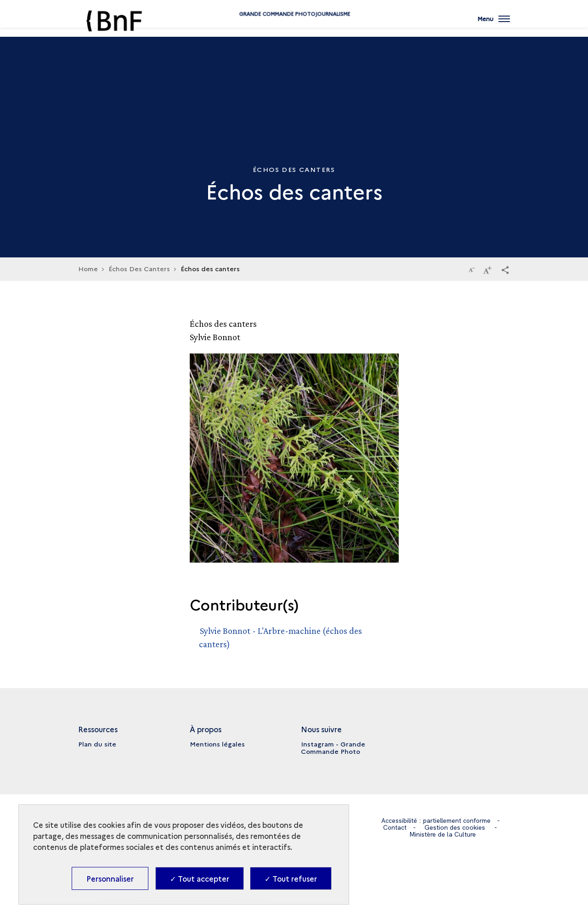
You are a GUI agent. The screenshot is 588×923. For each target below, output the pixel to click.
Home (88, 268)
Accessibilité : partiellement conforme (436, 820)
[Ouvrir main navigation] (493, 25)
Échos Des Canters (139, 268)
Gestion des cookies (455, 827)
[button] (505, 269)
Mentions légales (217, 744)
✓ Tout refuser (291, 878)
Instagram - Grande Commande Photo (333, 747)
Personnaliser (110, 878)
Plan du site (97, 744)
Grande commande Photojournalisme (294, 29)
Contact (395, 827)
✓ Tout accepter (200, 878)
